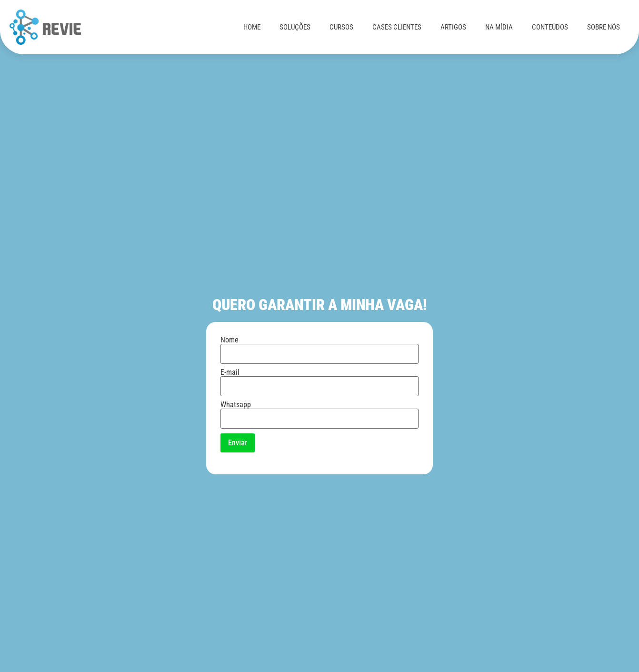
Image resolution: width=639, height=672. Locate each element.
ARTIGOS (453, 27)
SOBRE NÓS (604, 27)
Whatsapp (319, 412)
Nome (319, 347)
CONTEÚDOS (550, 27)
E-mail (319, 380)
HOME (252, 27)
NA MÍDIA (499, 27)
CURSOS (341, 27)
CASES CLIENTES (397, 27)
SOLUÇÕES (295, 27)
